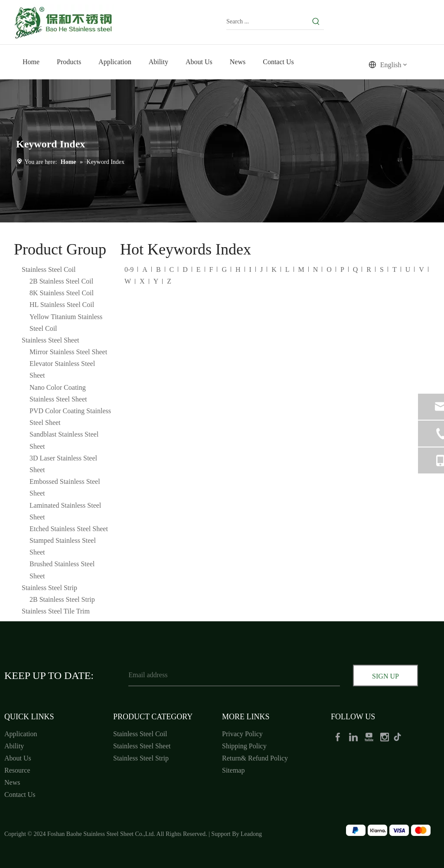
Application (21, 734)
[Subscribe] (385, 676)
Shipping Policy (244, 746)
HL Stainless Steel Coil (62, 305)
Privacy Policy (242, 734)
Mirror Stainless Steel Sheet (68, 352)
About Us (18, 758)
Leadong (251, 834)
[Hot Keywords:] (316, 22)
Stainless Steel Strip (49, 588)
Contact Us (20, 795)
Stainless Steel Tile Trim (56, 611)
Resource (17, 770)
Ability (14, 746)
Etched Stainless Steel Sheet (69, 529)
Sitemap (233, 770)
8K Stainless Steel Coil (62, 293)
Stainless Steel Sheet (50, 340)
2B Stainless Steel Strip (62, 599)
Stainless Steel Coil (49, 269)
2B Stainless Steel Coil (61, 281)
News (12, 782)
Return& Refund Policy (255, 758)
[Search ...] (267, 22)
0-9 (129, 269)
